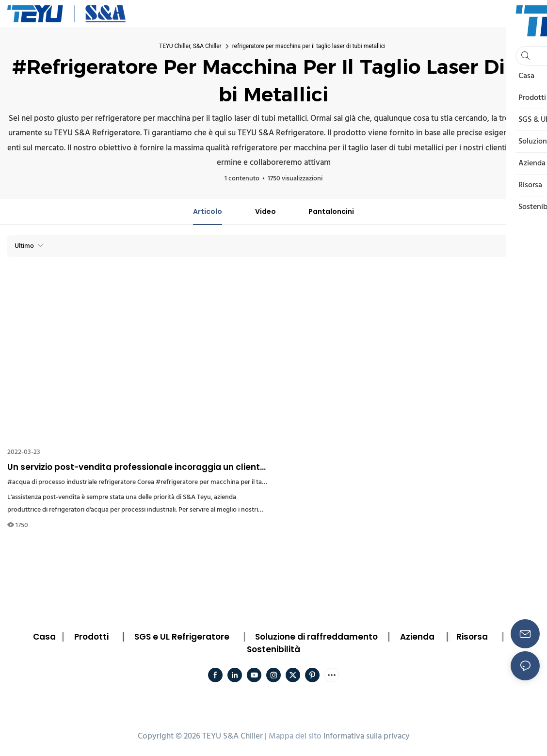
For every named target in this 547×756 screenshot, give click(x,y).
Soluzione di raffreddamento (316, 637)
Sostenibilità (273, 649)
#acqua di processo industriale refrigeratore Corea (81, 482)
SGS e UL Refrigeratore (182, 637)
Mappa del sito (295, 736)
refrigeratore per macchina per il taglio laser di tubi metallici (309, 46)
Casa (44, 637)
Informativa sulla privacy (367, 736)
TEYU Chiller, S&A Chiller (190, 46)
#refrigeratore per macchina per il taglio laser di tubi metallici (244, 482)
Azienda (417, 637)
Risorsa (472, 637)
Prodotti (91, 637)
